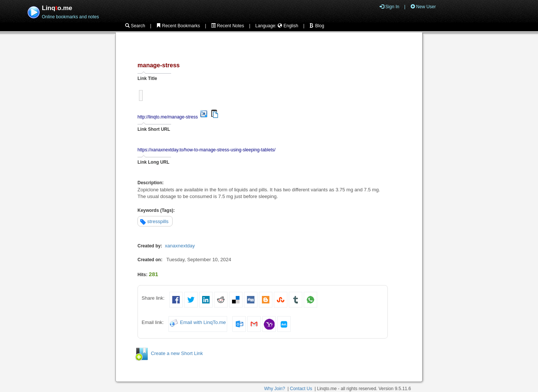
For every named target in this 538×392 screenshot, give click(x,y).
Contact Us (301, 389)
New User (423, 7)
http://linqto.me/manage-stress (168, 117)
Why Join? (275, 389)
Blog (317, 26)
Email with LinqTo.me (203, 322)
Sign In (389, 7)
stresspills (158, 221)
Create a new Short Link (177, 353)
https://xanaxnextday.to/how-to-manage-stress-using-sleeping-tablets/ (206, 150)
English (288, 26)
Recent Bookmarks (178, 26)
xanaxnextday (180, 246)
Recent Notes (228, 26)
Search (135, 26)
